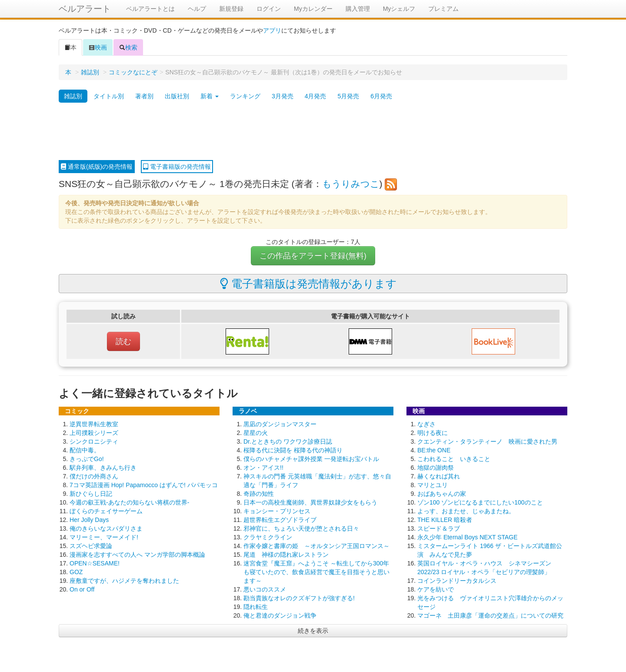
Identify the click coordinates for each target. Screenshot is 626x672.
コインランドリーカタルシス (457, 581)
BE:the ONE (434, 450)
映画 (98, 47)
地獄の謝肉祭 (436, 468)
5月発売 (348, 96)
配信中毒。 (85, 450)
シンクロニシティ (94, 441)
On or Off (82, 589)
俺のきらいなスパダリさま (106, 528)
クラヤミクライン (268, 537)
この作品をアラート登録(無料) (313, 256)
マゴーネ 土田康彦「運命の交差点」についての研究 (490, 615)
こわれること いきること (454, 459)
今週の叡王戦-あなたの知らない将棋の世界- (129, 502)
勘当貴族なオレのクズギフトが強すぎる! (299, 598)
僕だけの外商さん (94, 476)
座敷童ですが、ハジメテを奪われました (124, 581)
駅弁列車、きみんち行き (103, 468)
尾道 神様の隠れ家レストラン (286, 555)
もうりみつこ (351, 184)
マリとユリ (433, 485)
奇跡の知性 (259, 494)
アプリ (272, 30)
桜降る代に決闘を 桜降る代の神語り (293, 450)
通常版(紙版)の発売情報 (97, 167)
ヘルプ (197, 9)
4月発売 (316, 96)
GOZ (76, 572)
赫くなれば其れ (439, 476)
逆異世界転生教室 (94, 424)
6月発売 (381, 96)
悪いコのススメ (265, 589)
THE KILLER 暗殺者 (445, 520)
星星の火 (256, 433)
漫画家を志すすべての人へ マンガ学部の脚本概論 (137, 555)
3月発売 (283, 96)
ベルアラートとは (150, 9)
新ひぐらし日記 (91, 494)
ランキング (245, 96)
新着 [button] (210, 96)
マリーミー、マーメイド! (104, 537)
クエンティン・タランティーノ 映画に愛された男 (487, 441)
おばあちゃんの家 (442, 494)
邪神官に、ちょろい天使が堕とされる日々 (301, 528)
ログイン (269, 9)
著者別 (144, 96)
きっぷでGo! (87, 459)
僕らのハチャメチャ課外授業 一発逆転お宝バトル (311, 459)
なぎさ (426, 424)
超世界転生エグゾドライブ (280, 520)
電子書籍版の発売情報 (177, 167)
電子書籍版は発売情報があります (308, 284)
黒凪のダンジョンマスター (280, 424)
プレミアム (443, 9)
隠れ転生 (256, 607)
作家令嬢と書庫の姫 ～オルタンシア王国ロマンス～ (316, 546)
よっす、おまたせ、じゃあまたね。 (466, 511)
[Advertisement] (313, 132)
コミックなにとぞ (133, 72)
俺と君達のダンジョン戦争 (280, 615)
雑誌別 (90, 72)
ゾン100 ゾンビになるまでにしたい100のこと (480, 502)
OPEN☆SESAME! (95, 563)
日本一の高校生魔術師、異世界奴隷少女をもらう (310, 502)
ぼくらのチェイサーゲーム (106, 511)
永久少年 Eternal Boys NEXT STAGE (468, 537)
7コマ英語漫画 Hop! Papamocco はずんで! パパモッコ (144, 485)
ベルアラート (85, 9)
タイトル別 (109, 96)
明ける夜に (433, 433)
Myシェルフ (399, 9)
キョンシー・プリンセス (277, 511)
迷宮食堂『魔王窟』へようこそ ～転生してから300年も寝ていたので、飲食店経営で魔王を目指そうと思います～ (316, 572)
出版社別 (177, 96)
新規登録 (231, 9)
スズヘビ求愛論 (91, 546)
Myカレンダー (313, 9)
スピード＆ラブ (439, 528)
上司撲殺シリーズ (94, 433)
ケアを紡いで (436, 589)
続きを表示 (313, 631)
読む (123, 341)
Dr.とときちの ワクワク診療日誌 (288, 441)
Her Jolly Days (89, 520)
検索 (128, 47)
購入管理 (358, 9)
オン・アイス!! (263, 468)
